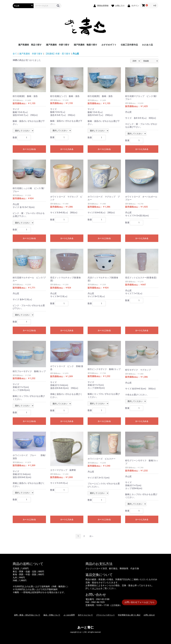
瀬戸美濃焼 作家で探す (58, 45)
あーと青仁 (85, 627)
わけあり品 (147, 45)
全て (15, 54)
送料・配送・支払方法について (27, 615)
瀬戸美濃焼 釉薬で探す (85, 45)
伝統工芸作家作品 (129, 45)
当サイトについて (85, 615)
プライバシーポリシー (105, 615)
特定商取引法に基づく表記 (129, 615)
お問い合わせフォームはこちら (139, 602)
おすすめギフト (109, 45)
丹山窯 (76, 54)
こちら (97, 588)
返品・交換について (52, 615)
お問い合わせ (149, 615)
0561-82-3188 (103, 599)
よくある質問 (69, 615)
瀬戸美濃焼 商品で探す (30, 45)
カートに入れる (29, 149)
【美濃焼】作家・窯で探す (58, 54)
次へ (91, 536)
